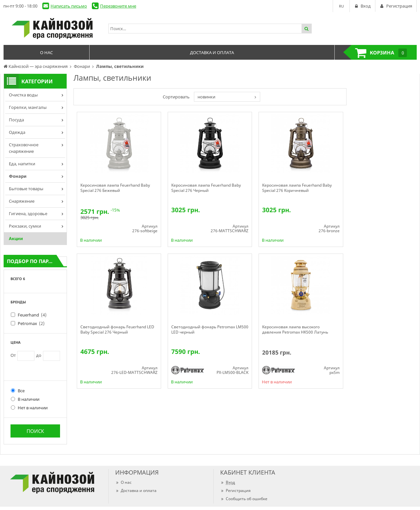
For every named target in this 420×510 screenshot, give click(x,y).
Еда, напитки (22, 164)
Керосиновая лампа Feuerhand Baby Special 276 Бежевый (115, 188)
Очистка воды (23, 95)
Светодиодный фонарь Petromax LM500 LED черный (210, 330)
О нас (123, 482)
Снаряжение (22, 201)
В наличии (25, 399)
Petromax (31, 323)
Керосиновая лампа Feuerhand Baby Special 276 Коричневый (297, 188)
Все (18, 391)
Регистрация (235, 490)
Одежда (17, 132)
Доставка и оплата (136, 490)
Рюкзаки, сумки (25, 226)
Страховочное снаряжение (24, 148)
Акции (16, 238)
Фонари (18, 176)
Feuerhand (32, 315)
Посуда (16, 120)
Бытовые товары (26, 189)
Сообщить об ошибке (244, 499)
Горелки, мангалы (28, 107)
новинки (206, 97)
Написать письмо (69, 6)
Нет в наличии (29, 408)
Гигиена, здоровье (28, 214)
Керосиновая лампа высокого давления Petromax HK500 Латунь (295, 330)
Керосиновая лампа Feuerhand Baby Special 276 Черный (206, 188)
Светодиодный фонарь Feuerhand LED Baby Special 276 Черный (117, 330)
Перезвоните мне (118, 6)
